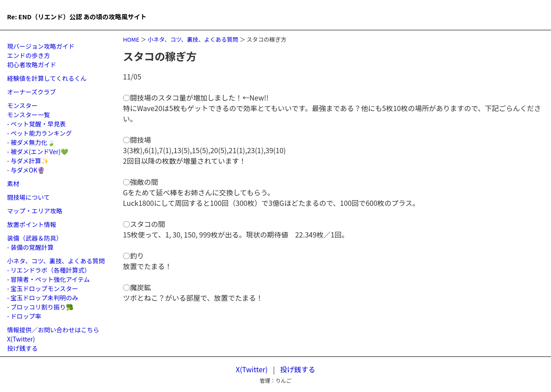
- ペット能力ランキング (40, 133)
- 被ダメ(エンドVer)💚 (38, 151)
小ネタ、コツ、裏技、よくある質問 (193, 39)
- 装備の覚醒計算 (30, 247)
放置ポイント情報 (32, 224)
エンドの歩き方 (29, 55)
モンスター (22, 105)
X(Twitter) (21, 339)
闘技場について (29, 197)
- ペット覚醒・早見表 (36, 124)
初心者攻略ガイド (32, 65)
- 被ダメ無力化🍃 (31, 142)
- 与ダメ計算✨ (28, 161)
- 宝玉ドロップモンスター (43, 288)
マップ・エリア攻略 (35, 211)
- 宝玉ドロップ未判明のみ (43, 298)
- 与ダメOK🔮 (26, 170)
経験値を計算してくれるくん (47, 78)
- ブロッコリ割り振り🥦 (40, 307)
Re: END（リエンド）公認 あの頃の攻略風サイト (123, 15)
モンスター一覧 (29, 115)
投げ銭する (22, 348)
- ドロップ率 (24, 316)
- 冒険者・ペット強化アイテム (49, 279)
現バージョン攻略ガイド (41, 46)
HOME (131, 39)
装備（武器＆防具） (35, 238)
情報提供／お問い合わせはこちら (53, 330)
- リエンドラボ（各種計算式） (49, 270)
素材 (13, 183)
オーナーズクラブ (31, 92)
